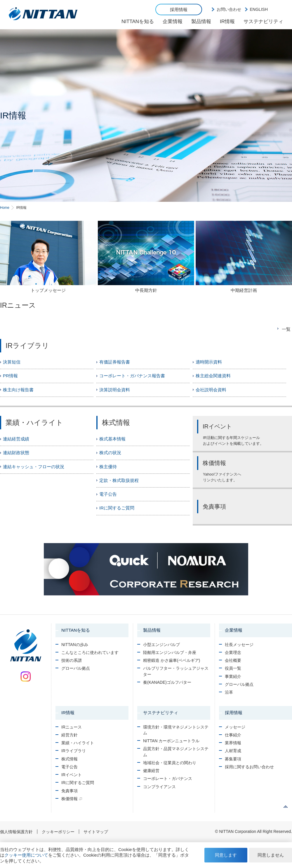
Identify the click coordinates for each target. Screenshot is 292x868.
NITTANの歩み (75, 645)
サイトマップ (96, 832)
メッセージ (235, 727)
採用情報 (179, 10)
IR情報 (227, 21)
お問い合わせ (229, 9)
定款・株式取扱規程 (119, 480)
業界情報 (233, 743)
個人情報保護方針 (16, 832)
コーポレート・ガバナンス (168, 779)
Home (5, 208)
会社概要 (233, 660)
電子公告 (108, 494)
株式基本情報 (112, 439)
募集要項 (233, 759)
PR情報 (10, 376)
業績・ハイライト (78, 743)
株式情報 (69, 759)
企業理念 (233, 652)
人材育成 (233, 751)
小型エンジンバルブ (161, 645)
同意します (226, 855)
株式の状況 (110, 453)
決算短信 (12, 362)
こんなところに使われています (90, 652)
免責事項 (69, 791)
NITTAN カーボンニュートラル (171, 741)
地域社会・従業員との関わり (170, 763)
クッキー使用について (26, 855)
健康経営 (151, 771)
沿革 (229, 692)
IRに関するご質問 (117, 508)
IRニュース (72, 727)
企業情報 (173, 21)
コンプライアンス (159, 787)
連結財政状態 (16, 453)
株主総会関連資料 (213, 376)
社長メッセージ (239, 645)
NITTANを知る (138, 21)
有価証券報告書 (115, 362)
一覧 (286, 329)
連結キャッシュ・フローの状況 (34, 467)
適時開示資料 (209, 362)
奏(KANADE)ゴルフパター (167, 682)
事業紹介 (233, 676)
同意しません (271, 855)
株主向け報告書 (18, 390)
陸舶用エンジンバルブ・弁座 (170, 652)
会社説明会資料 (211, 390)
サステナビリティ (263, 21)
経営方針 (69, 735)
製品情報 (201, 21)
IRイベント (72, 775)
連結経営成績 (16, 439)
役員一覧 (233, 668)
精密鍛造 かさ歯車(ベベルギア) (172, 660)
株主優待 (108, 467)
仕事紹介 (233, 735)
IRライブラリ (74, 751)
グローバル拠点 (76, 668)
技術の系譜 (72, 660)
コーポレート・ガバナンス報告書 (132, 376)
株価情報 (69, 799)
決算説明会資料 (115, 390)
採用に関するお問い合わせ (249, 767)
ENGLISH (259, 9)
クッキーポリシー (58, 832)
